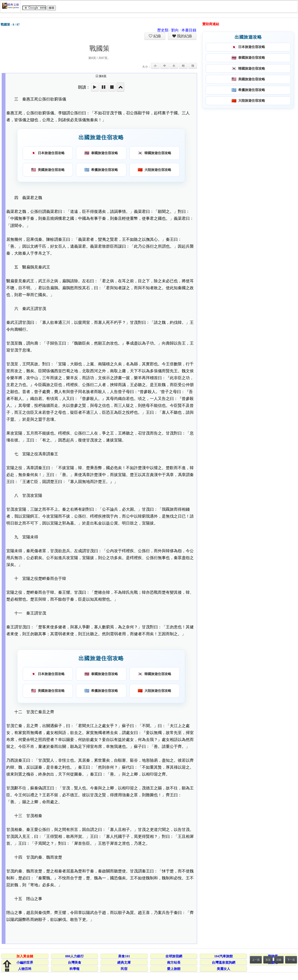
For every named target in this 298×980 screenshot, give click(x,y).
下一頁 (291, 960)
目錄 (279, 960)
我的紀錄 (184, 36)
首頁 (268, 960)
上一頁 (256, 960)
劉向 (175, 30)
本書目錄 (189, 30)
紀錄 (157, 36)
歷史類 (163, 30)
